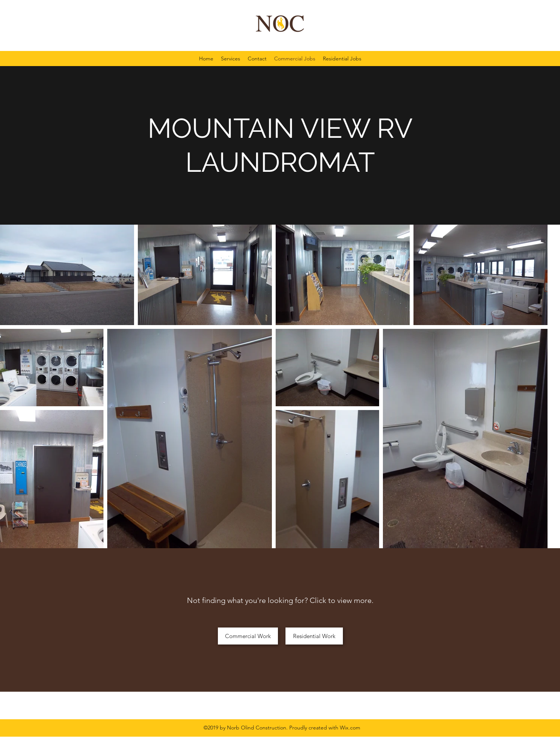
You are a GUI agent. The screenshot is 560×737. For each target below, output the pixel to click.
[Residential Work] (314, 636)
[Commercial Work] (248, 636)
